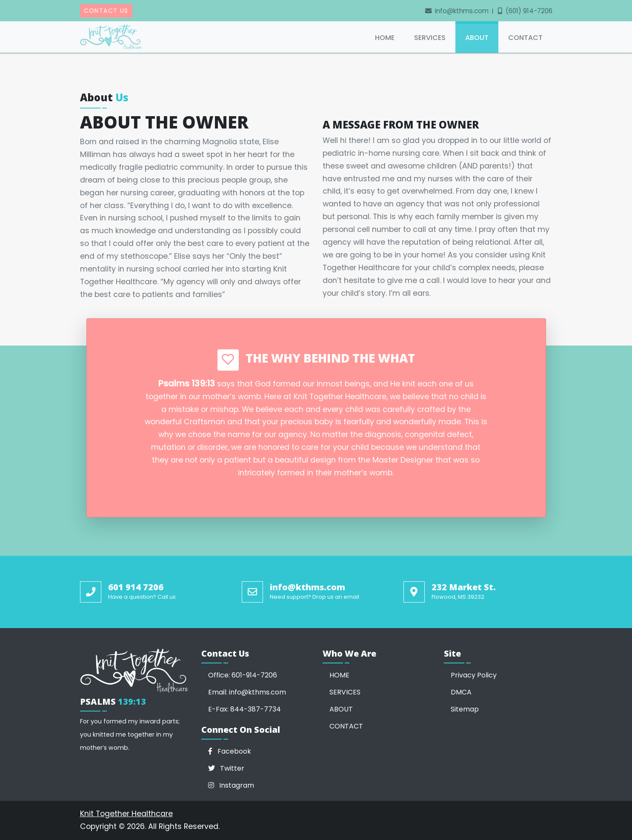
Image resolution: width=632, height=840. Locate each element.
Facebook (230, 751)
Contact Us (106, 11)
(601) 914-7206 (525, 11)
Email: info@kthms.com (247, 692)
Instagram (231, 785)
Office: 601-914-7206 (243, 675)
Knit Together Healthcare (126, 814)
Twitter (226, 768)
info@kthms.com (457, 11)
